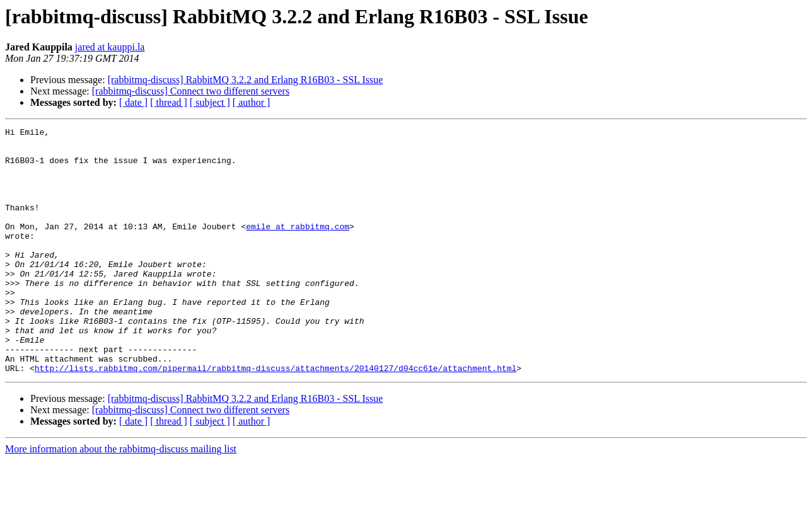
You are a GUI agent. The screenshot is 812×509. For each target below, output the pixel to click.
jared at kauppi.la (110, 47)
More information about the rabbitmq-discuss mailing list (121, 498)
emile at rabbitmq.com (298, 247)
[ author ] (252, 102)
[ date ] (133, 102)
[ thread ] (169, 102)
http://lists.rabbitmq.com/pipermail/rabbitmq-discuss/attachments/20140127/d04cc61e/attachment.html (275, 417)
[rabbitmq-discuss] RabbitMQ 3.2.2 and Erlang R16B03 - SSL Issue (246, 80)
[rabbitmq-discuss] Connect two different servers (191, 91)
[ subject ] (210, 102)
